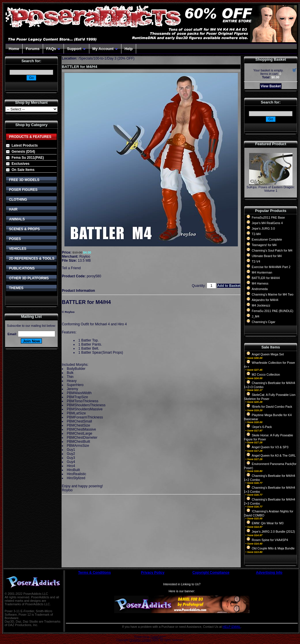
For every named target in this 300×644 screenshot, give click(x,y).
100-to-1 (100, 58)
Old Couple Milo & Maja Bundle (273, 548)
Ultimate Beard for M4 (267, 256)
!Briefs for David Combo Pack (272, 407)
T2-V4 (256, 261)
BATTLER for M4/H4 (266, 278)
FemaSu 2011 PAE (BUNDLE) (273, 311)
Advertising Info (269, 573)
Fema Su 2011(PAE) (28, 158)
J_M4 (255, 316)
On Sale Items (23, 170)
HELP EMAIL (232, 627)
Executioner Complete (267, 239)
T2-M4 (256, 234)
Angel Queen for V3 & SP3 (270, 447)
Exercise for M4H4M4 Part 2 (271, 267)
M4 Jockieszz (261, 305)
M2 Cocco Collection (266, 374)
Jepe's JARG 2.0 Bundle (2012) (273, 532)
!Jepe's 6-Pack (262, 427)
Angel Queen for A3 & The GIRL (274, 455)
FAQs (53, 49)
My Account (105, 49)
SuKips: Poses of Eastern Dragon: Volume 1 (271, 189)
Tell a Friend (71, 268)
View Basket (271, 86)
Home (14, 49)
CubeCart (157, 637)
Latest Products (25, 145)
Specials (86, 58)
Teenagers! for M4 (264, 245)
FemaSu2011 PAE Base (268, 217)
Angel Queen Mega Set (268, 354)
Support (76, 49)
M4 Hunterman (262, 272)
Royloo (85, 257)
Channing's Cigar (263, 322)
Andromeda (260, 289)
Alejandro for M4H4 (265, 300)
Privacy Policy (153, 573)
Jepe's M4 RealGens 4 (267, 223)
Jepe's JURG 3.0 (263, 228)
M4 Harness (260, 283)
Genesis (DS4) (23, 152)
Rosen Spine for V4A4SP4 (270, 540)
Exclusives (21, 164)
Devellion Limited (140, 640)
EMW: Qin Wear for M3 (268, 523)
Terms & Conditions (94, 573)
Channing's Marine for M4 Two (273, 294)
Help (129, 49)
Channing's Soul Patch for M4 (272, 250)
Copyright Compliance (211, 573)
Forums (33, 49)
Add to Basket (229, 286)
